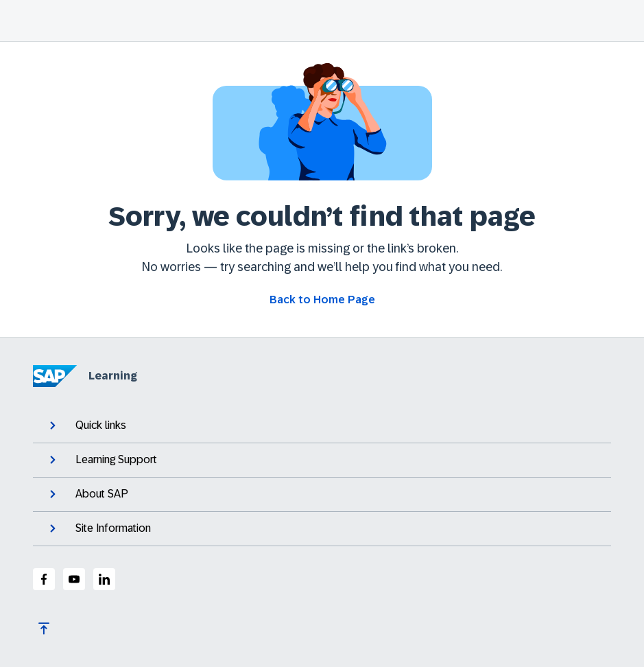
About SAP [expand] (87, 494)
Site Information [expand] (99, 528)
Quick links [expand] (86, 425)
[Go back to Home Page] (322, 300)
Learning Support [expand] (102, 460)
